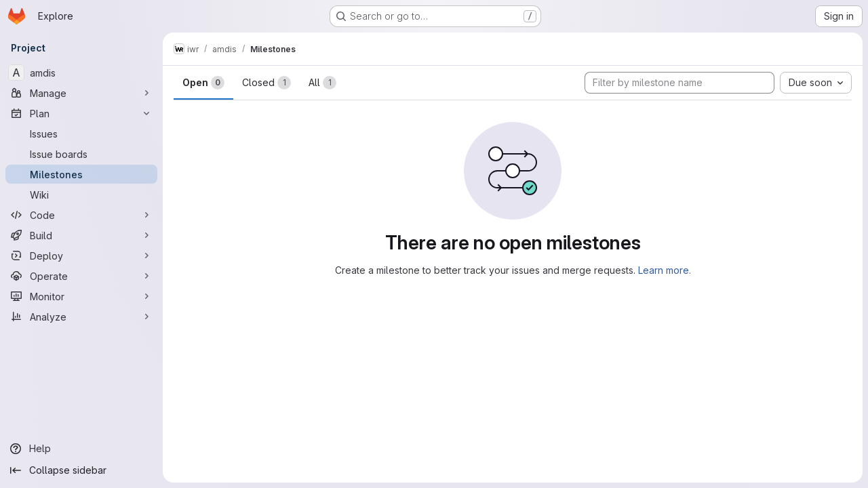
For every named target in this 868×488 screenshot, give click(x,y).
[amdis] (81, 73)
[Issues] (81, 134)
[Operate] (81, 276)
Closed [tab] (267, 83)
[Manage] (81, 93)
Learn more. (665, 270)
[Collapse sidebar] (81, 470)
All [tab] (322, 83)
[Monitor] (81, 296)
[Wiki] (81, 195)
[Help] (81, 449)
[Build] (81, 235)
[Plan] (81, 113)
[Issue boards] (81, 154)
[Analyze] (81, 317)
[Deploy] (81, 256)
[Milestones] (81, 174)
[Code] (81, 215)
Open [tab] (203, 83)
